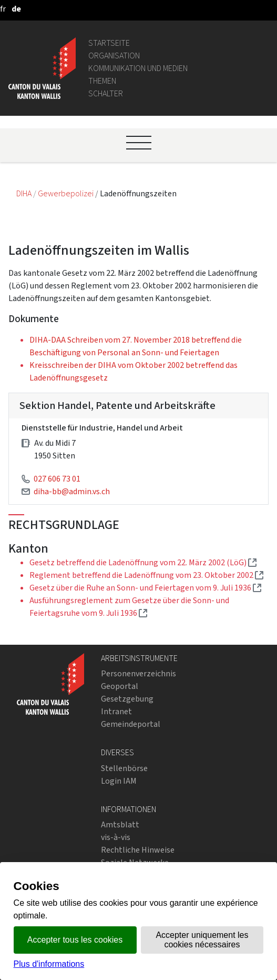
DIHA (25, 193)
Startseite (109, 43)
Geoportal (120, 686)
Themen (102, 81)
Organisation (114, 56)
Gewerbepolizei (66, 193)
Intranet (116, 711)
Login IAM (119, 781)
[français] (3, 9)
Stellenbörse (124, 768)
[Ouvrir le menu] (139, 143)
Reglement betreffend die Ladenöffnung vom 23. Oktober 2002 (146, 575)
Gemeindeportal (131, 724)
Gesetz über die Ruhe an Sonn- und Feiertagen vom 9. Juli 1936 (145, 588)
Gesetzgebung (127, 699)
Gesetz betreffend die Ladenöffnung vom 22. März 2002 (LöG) (143, 562)
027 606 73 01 (57, 479)
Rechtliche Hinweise (138, 850)
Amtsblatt (120, 824)
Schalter (106, 93)
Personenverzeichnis (138, 673)
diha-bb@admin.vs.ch (72, 491)
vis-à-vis (116, 837)
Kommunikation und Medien (138, 68)
